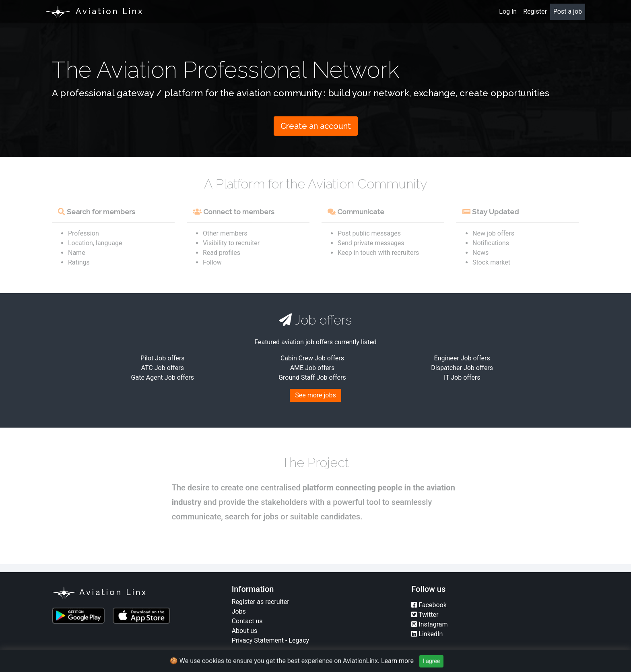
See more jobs (315, 395)
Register (535, 11)
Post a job (568, 11)
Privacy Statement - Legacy (271, 640)
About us (245, 631)
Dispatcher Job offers (462, 368)
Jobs (239, 611)
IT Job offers (462, 377)
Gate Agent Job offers (163, 377)
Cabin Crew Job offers (312, 358)
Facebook (429, 605)
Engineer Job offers (462, 358)
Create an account (316, 126)
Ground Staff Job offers (312, 377)
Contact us (247, 621)
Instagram (429, 624)
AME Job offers (312, 368)
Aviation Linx (100, 593)
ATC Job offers (163, 368)
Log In (508, 11)
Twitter (425, 615)
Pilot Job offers (162, 358)
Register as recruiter (261, 602)
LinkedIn (427, 634)
